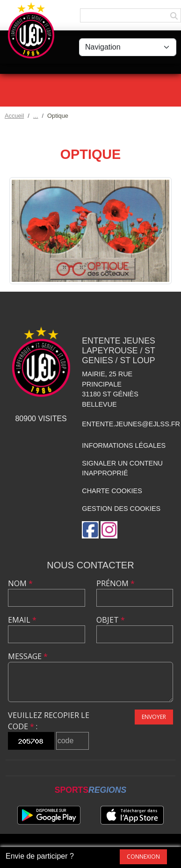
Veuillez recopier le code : (49, 721)
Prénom (116, 583)
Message (28, 656)
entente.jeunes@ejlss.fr (131, 424)
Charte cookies (112, 491)
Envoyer (154, 717)
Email (22, 620)
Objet (111, 620)
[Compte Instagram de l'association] (109, 530)
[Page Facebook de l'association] (90, 530)
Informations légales (124, 445)
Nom (20, 583)
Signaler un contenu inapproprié (122, 468)
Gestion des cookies (121, 509)
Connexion (143, 857)
